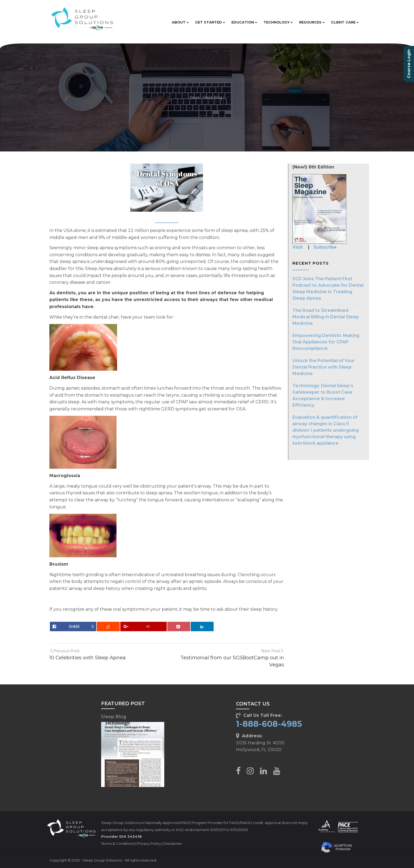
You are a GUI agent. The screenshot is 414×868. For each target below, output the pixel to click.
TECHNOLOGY (278, 22)
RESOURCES (312, 22)
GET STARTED (210, 22)
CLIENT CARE (345, 22)
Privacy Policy (149, 843)
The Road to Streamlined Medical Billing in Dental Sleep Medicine (326, 317)
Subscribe (325, 247)
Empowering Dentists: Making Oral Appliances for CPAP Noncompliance (326, 342)
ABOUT (180, 22)
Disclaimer (173, 843)
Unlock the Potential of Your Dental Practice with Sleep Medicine (324, 367)
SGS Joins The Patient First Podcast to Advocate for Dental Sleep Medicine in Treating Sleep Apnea (328, 288)
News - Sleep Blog (206, 97)
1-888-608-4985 (269, 724)
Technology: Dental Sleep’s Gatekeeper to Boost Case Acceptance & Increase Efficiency (323, 395)
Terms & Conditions (118, 843)
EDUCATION (244, 22)
